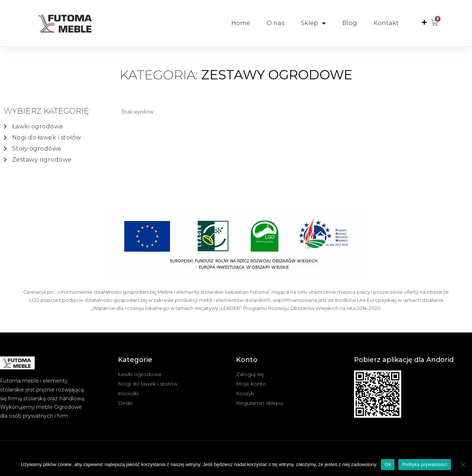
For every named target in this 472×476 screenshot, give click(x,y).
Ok (388, 464)
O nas (275, 23)
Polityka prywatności (425, 464)
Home (241, 23)
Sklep (313, 23)
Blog (350, 23)
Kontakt (386, 23)
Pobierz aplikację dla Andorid (404, 360)
